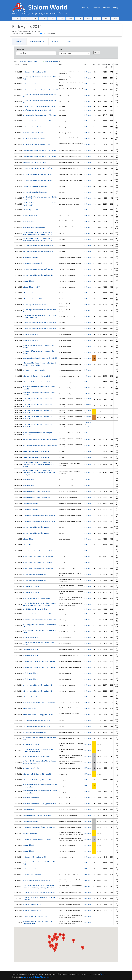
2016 (106, 18)
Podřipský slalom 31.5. (31, 216)
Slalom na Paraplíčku (30, 257)
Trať (60, 50)
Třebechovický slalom (31, 586)
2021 (61, 18)
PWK (88, 744)
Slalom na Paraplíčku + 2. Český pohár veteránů (39, 827)
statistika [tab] (55, 42)
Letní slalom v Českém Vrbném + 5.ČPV (37, 145)
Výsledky (86, 8)
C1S (88, 405)
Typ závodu (20, 49)
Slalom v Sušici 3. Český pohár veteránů (36, 492)
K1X (88, 433)
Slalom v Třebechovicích (32, 84)
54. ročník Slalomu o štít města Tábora (36, 598)
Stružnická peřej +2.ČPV (31, 287)
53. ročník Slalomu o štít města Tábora (36, 756)
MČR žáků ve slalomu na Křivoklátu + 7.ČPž (38, 110)
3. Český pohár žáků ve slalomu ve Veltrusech (38, 251)
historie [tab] (69, 42)
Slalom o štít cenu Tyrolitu (32, 127)
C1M (88, 334)
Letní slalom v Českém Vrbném (34, 139)
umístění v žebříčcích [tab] (37, 42)
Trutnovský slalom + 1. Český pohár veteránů (38, 715)
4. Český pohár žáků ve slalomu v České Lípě (38, 685)
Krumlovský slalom (30, 833)
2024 (34, 18)
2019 (79, 18)
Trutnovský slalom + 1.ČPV (32, 299)
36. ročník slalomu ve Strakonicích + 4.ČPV (37, 168)
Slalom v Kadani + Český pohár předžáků (37, 774)
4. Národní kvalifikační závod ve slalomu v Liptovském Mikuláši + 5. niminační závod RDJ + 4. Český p (39, 465)
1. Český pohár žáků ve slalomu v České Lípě (38, 275)
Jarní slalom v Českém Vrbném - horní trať (37, 551)
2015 (115, 18)
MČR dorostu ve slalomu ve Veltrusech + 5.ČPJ (39, 106)
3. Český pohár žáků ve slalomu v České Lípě (38, 691)
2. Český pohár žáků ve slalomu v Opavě (37, 527)
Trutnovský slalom (29, 293)
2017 (97, 18)
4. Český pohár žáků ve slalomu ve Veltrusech (38, 245)
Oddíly (116, 8)
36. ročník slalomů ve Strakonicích (35, 162)
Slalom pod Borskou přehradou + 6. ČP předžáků (39, 151)
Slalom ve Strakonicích (31, 649)
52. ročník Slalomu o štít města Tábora (36, 881)
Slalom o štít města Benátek (33, 133)
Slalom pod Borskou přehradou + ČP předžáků (39, 661)
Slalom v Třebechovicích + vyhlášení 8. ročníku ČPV (40, 90)
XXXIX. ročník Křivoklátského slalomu (36, 452)
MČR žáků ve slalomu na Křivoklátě (35, 609)
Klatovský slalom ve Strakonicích (34, 72)
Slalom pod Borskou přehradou (34, 370)
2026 (16, 18)
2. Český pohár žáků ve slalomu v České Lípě (38, 269)
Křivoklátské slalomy (30, 673)
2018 (88, 18)
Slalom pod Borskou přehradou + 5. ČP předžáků (39, 157)
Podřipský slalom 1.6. (30, 210)
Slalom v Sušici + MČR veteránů (34, 228)
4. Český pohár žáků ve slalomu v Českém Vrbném (40, 440)
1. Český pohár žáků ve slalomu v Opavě (37, 533)
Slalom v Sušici (28, 222)
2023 (43, 18)
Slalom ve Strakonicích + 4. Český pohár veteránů (39, 804)
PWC (88, 833)
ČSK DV (102, 974)
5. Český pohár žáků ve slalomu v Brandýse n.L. (39, 180)
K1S (88, 416)
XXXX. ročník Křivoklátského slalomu (36, 186)
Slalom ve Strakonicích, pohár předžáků (36, 376)
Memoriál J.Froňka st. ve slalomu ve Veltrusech (39, 115)
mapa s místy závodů (52, 62)
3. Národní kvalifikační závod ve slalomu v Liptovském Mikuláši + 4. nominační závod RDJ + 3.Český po (39, 473)
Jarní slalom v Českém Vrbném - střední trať (38, 557)
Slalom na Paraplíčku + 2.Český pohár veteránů (39, 515)
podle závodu (22, 62)
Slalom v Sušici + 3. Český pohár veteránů (37, 815)
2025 (25, 18)
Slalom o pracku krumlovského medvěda (37, 839)
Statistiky (96, 8)
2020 (70, 18)
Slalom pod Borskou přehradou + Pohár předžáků (40, 358)
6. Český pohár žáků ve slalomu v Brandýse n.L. (39, 174)
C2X (88, 422)
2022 (52, 18)
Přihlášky (106, 8)
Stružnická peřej (29, 281)
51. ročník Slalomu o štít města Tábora (36, 916)
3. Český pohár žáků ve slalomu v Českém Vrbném (40, 446)
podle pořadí (33, 62)
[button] (56, 945)
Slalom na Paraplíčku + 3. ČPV (33, 263)
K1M (88, 72)
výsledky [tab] (19, 42)
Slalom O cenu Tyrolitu (31, 334)
